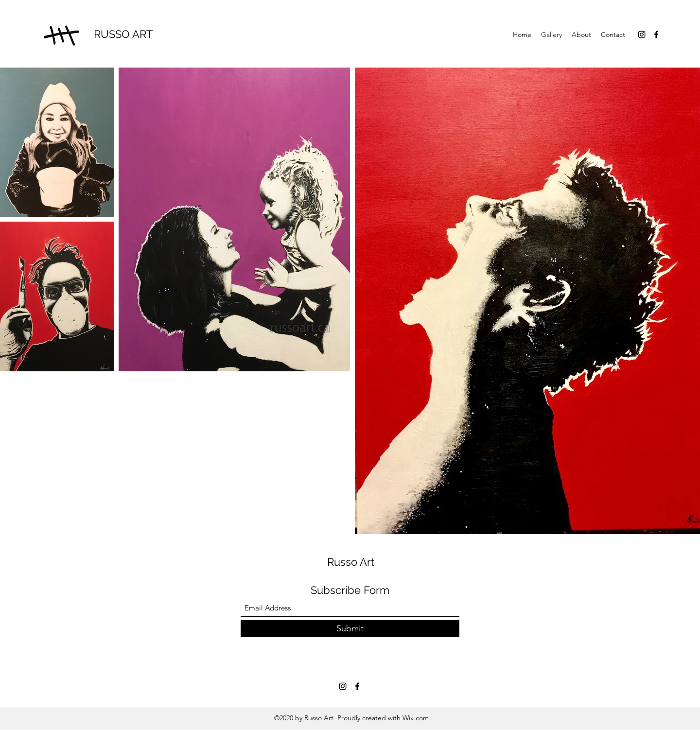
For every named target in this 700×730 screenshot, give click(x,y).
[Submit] (350, 629)
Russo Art (351, 562)
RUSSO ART (123, 34)
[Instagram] (642, 35)
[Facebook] (656, 35)
